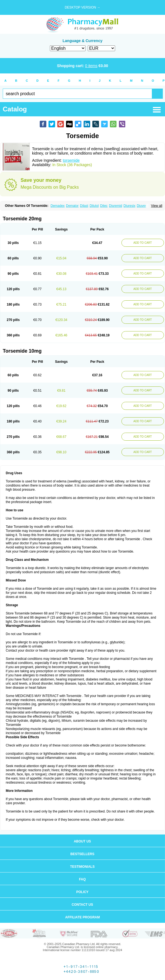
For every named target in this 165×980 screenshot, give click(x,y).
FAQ (82, 879)
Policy (82, 892)
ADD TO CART (143, 243)
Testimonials (82, 867)
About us (82, 841)
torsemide (71, 160)
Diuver (142, 206)
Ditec (104, 206)
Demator (72, 206)
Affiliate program (82, 917)
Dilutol (94, 206)
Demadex (57, 206)
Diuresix (130, 206)
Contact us (82, 905)
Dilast (84, 206)
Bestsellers (82, 854)
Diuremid (116, 206)
